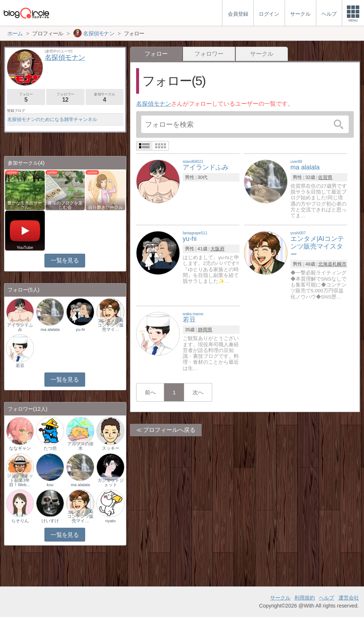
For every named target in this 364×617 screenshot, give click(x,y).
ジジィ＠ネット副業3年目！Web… (20, 480)
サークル (262, 54)
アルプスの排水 (80, 446)
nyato (111, 521)
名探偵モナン (154, 104)
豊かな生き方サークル (25, 205)
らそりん (20, 521)
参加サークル (105, 97)
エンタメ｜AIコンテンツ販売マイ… (111, 325)
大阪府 (217, 249)
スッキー (111, 448)
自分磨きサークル (106, 207)
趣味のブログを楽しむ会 (65, 205)
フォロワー (209, 54)
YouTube (25, 247)
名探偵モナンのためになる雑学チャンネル (52, 119)
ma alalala (50, 329)
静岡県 (205, 330)
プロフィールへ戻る (169, 430)
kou (50, 485)
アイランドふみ (20, 327)
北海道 (325, 264)
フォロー (26, 97)
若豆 (20, 366)
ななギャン (20, 448)
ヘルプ (327, 598)
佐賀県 (325, 177)
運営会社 (349, 598)
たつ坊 (50, 448)
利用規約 (305, 598)
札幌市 (339, 264)
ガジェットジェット (111, 483)
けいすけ (50, 521)
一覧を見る (65, 260)
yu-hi (80, 329)
